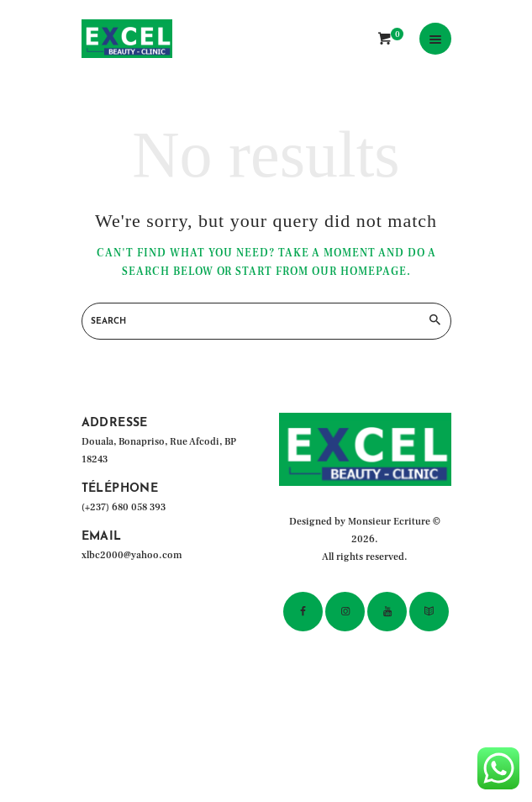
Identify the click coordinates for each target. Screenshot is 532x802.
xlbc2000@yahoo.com (132, 555)
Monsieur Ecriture (389, 522)
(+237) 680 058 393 (124, 507)
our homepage (359, 272)
